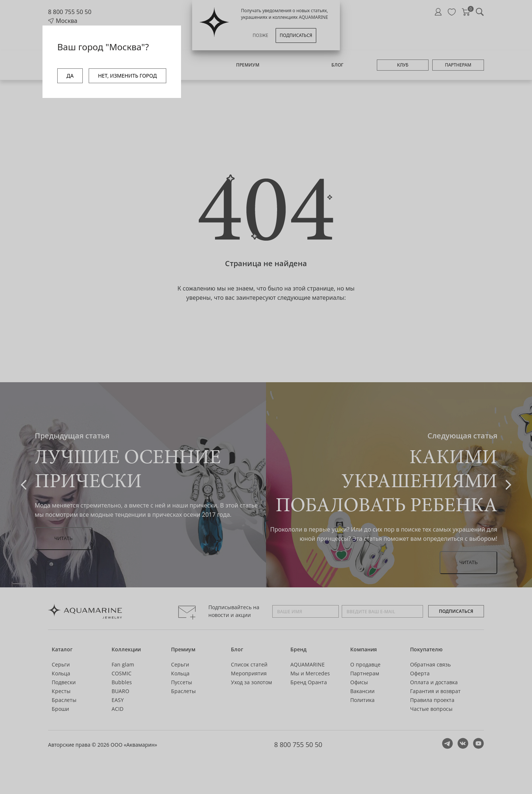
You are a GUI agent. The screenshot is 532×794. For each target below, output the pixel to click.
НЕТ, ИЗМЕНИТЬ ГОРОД (127, 76)
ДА (70, 76)
